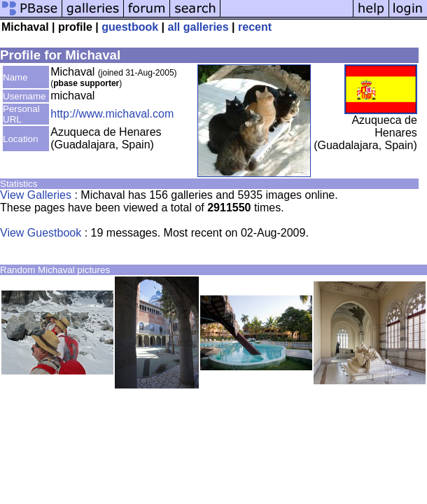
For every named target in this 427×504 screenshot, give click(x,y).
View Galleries (36, 195)
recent (255, 27)
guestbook (130, 27)
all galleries (198, 27)
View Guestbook (41, 233)
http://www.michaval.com (112, 114)
